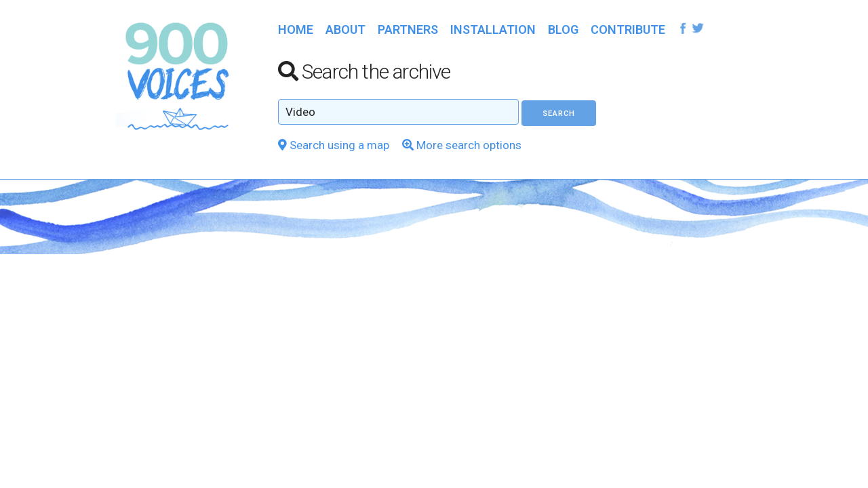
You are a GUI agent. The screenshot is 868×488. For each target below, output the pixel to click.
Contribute (628, 29)
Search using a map (334, 145)
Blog (563, 29)
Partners (408, 29)
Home (296, 29)
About (346, 29)
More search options (462, 145)
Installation (493, 29)
